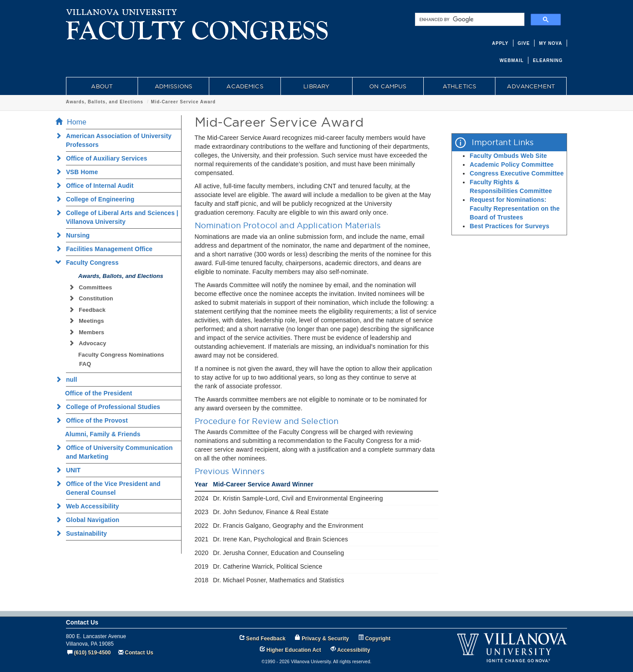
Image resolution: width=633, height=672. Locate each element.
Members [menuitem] (89, 332)
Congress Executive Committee (517, 173)
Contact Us (139, 653)
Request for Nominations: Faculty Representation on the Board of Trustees (515, 208)
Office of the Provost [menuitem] (94, 420)
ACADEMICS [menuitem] (245, 86)
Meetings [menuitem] (89, 321)
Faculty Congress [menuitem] (90, 263)
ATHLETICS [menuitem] (459, 86)
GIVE (524, 43)
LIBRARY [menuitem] (316, 86)
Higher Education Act (294, 650)
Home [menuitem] (73, 122)
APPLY (500, 43)
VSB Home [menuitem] (79, 172)
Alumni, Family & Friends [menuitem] (103, 434)
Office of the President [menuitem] (99, 393)
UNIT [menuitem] (71, 470)
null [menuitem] (69, 380)
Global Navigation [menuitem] (90, 520)
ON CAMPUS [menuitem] (388, 86)
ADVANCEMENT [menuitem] (531, 86)
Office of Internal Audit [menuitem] (97, 186)
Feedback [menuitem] (90, 310)
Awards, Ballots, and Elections (156, 102)
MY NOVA (551, 43)
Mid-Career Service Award (235, 102)
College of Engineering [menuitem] (98, 199)
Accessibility (354, 650)
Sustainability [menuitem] (84, 533)
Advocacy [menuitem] (90, 343)
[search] (469, 19)
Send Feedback (266, 639)
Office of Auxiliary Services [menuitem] (104, 158)
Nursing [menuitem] (75, 235)
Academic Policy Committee (511, 164)
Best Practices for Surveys (509, 226)
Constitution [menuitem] (93, 298)
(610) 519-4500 (92, 653)
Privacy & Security (325, 639)
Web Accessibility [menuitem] (90, 506)
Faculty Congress (88, 102)
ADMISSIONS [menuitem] (173, 86)
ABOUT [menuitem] (102, 86)
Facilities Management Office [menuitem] (107, 249)
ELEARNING (548, 60)
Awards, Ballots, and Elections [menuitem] (121, 276)
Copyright (378, 639)
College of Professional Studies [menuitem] (111, 407)
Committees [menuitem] (93, 287)
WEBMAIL (512, 60)
